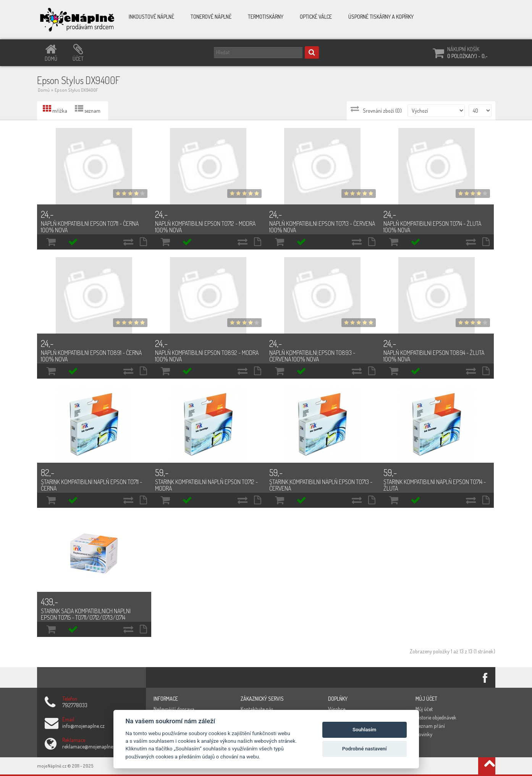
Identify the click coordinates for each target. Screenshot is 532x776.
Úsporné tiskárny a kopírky (381, 17)
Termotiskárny (266, 17)
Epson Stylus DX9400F (76, 90)
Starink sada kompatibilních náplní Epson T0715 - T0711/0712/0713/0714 (86, 614)
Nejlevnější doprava (174, 709)
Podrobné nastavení (365, 749)
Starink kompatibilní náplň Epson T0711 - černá (91, 485)
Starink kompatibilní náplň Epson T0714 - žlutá (435, 485)
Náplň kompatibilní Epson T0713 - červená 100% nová (322, 227)
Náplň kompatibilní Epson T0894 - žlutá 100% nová (434, 356)
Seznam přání (430, 726)
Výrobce (337, 709)
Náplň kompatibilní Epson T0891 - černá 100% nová (91, 356)
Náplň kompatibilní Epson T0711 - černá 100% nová (90, 227)
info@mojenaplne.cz (83, 726)
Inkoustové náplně (151, 17)
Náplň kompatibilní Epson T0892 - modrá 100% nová (207, 356)
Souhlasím (364, 730)
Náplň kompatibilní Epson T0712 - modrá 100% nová (205, 227)
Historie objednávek (436, 717)
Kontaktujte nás (257, 709)
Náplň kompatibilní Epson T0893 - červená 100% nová (312, 356)
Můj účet (424, 709)
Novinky (424, 734)
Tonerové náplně (211, 17)
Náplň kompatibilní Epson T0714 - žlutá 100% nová (432, 227)
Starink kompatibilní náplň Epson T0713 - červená (321, 485)
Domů (44, 90)
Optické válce (316, 17)
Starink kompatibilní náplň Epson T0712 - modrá (206, 485)
